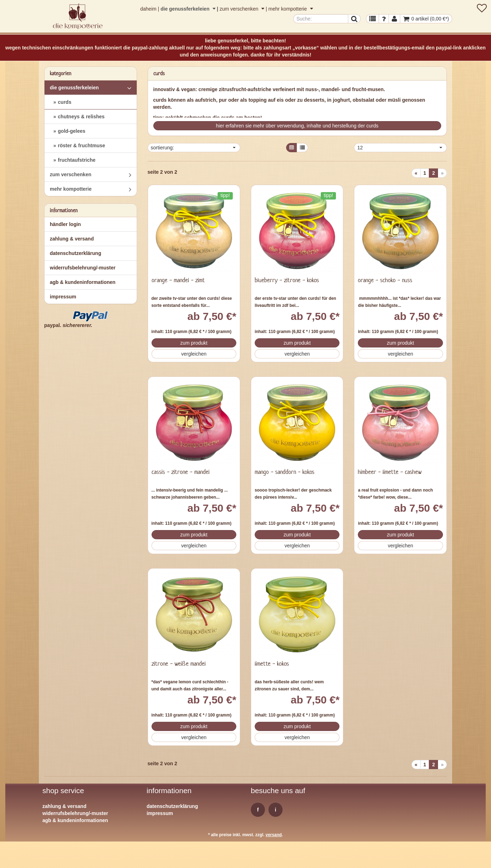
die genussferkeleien (188, 9)
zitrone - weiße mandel (179, 664)
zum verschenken (243, 9)
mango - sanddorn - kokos (285, 472)
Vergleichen (194, 354)
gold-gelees (72, 131)
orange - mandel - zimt (178, 280)
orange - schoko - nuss (385, 280)
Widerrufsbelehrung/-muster (83, 268)
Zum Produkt (194, 343)
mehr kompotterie (291, 9)
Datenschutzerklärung (75, 253)
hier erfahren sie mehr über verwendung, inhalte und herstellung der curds (297, 126)
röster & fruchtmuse (82, 145)
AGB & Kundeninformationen (83, 282)
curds (65, 102)
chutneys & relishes (81, 117)
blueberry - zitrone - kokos (287, 280)
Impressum (63, 297)
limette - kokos (272, 664)
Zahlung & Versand (72, 239)
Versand (274, 835)
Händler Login (65, 224)
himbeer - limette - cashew (390, 472)
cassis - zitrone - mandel (181, 472)
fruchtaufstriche (77, 160)
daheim (148, 9)
